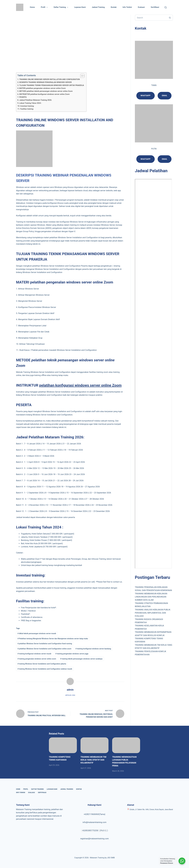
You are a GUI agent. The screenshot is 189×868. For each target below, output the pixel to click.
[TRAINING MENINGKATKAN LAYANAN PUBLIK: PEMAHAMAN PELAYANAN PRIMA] (126, 745)
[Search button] (170, 18)
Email (165, 96)
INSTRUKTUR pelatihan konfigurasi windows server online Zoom (44, 94)
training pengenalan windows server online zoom (37, 659)
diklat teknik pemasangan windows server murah (37, 633)
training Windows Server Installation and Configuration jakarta (42, 664)
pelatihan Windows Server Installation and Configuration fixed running (45, 644)
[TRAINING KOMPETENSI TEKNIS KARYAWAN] (63, 745)
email (165, 159)
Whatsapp (146, 96)
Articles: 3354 (70, 695)
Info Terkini (127, 7)
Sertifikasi (155, 7)
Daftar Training (61, 7)
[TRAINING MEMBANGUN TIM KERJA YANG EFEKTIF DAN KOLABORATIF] (94, 745)
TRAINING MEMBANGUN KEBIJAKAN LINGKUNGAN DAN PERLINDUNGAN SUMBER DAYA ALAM (151, 597)
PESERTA (23, 97)
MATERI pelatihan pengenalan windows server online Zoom (42, 88)
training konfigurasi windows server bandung (93, 649)
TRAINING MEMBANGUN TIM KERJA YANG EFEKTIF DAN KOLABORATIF (93, 760)
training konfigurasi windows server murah (34, 654)
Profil (45, 7)
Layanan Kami (80, 7)
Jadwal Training (98, 7)
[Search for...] (151, 18)
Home (32, 7)
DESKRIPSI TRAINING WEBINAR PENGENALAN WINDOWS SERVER (45, 82)
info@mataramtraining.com (94, 822)
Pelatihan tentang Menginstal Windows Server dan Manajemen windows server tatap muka (53, 639)
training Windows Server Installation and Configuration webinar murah (45, 669)
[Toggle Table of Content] (81, 76)
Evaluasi (141, 7)
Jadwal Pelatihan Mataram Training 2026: (36, 100)
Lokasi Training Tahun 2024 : (30, 103)
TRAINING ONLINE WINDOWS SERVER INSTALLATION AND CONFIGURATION (49, 79)
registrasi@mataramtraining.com (94, 839)
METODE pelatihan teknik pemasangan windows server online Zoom (46, 91)
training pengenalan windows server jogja (72, 654)
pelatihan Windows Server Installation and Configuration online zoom (44, 649)
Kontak (114, 7)
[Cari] (166, 7)
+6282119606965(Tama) (94, 814)
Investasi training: (27, 106)
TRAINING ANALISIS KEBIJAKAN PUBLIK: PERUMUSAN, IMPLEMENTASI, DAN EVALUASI (153, 613)
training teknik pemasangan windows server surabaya (81, 659)
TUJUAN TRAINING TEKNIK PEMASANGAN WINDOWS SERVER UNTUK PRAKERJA (52, 85)
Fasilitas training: (27, 109)
